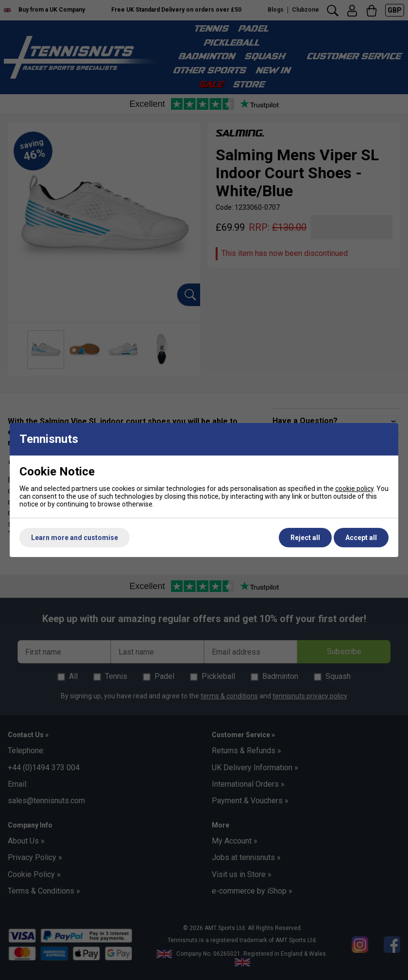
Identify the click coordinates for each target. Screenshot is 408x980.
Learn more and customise (75, 538)
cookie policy (354, 489)
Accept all (361, 538)
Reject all (305, 538)
